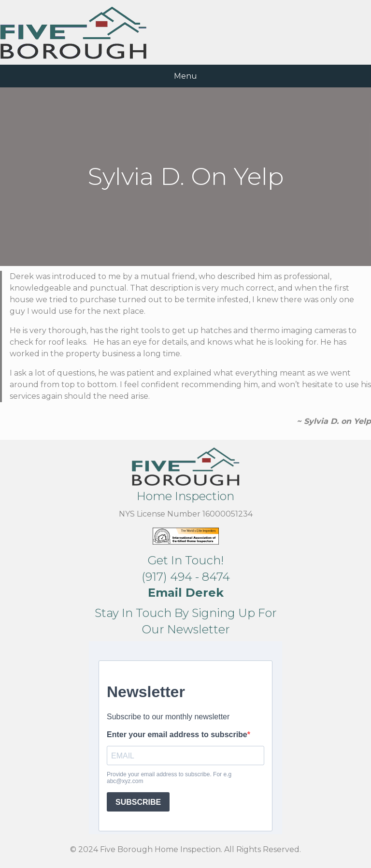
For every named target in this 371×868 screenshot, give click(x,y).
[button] (186, 593)
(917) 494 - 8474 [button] (186, 577)
